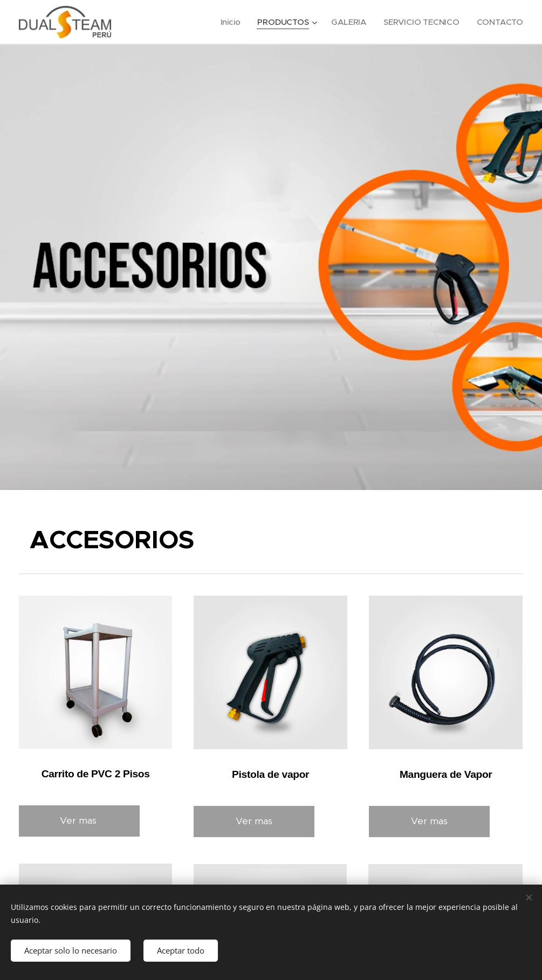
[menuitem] (228, 22)
